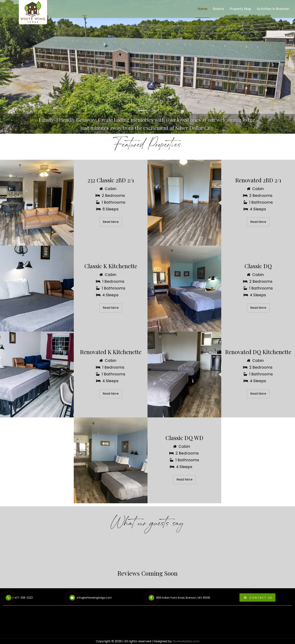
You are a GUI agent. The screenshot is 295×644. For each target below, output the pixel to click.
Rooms (219, 9)
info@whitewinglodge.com (91, 598)
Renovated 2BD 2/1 (258, 180)
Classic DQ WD (184, 438)
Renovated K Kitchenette (111, 352)
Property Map (240, 9)
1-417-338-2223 (19, 598)
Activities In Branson (273, 9)
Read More (111, 222)
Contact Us (257, 598)
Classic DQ (258, 266)
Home (203, 9)
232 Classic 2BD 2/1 (111, 180)
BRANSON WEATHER (147, 624)
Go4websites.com (186, 641)
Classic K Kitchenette (111, 266)
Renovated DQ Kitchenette (258, 352)
